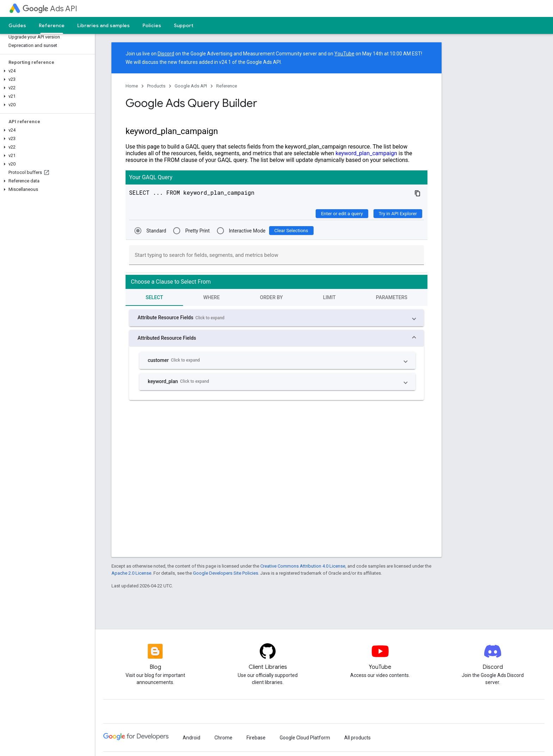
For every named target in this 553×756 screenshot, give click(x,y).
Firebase (256, 738)
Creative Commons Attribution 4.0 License (303, 566)
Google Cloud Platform (305, 738)
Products (156, 86)
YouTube (344, 54)
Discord (166, 54)
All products (357, 738)
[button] (46, 71)
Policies (152, 25)
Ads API (50, 9)
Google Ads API (191, 86)
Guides (17, 25)
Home (132, 86)
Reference (227, 86)
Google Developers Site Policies (226, 573)
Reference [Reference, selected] (52, 25)
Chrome (223, 738)
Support (184, 25)
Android (192, 738)
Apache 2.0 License (131, 573)
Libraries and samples (104, 25)
